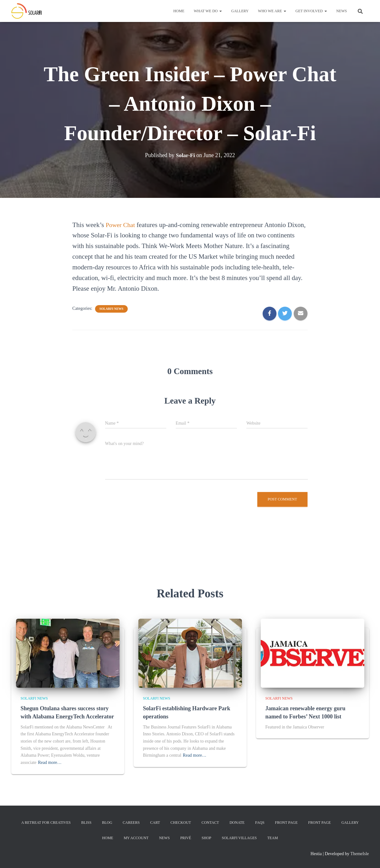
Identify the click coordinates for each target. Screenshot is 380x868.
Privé (186, 838)
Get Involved (311, 11)
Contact (210, 823)
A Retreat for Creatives (46, 823)
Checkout (181, 823)
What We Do (208, 11)
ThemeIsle (359, 854)
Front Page (286, 823)
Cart (155, 823)
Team (273, 838)
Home (179, 11)
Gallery (240, 11)
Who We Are (272, 11)
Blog (107, 823)
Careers (131, 823)
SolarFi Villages (239, 838)
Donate (237, 823)
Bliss (86, 823)
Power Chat (121, 225)
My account (136, 838)
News (342, 11)
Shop (207, 838)
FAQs (260, 823)
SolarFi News (111, 309)
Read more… (50, 762)
